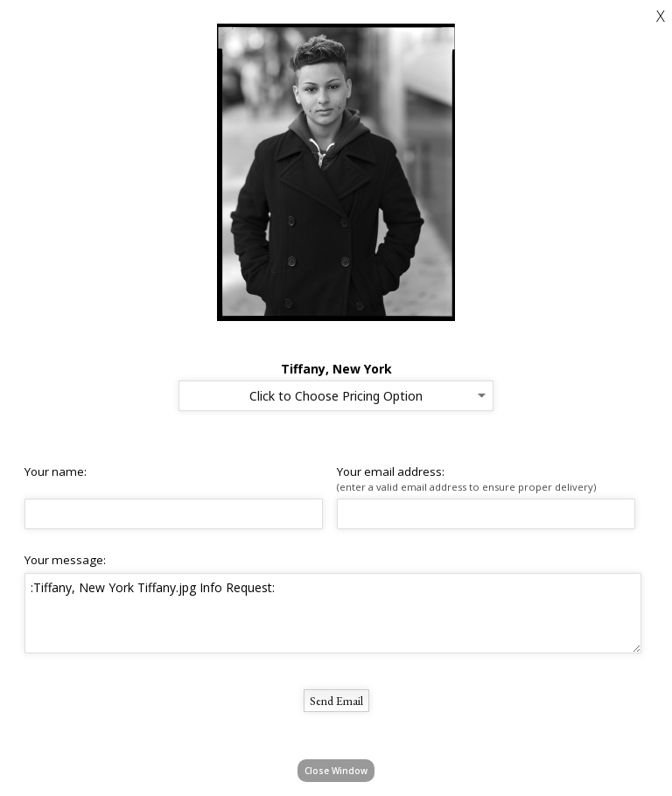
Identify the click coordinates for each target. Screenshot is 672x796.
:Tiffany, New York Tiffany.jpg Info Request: (333, 613)
